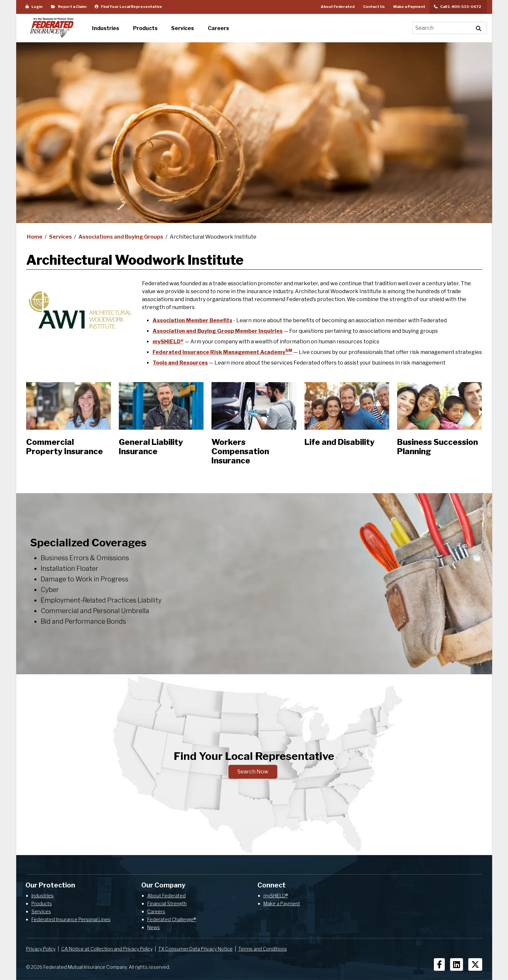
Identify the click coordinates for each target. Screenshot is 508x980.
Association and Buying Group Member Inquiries (218, 331)
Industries (43, 896)
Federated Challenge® (172, 919)
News (154, 927)
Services (61, 237)
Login (34, 7)
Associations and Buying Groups (121, 237)
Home (35, 237)
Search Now (253, 772)
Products (42, 903)
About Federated (338, 7)
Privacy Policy (41, 949)
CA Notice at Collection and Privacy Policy (107, 949)
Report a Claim (69, 7)
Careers (156, 911)
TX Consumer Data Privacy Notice (195, 949)
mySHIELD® (168, 342)
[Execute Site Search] (479, 28)
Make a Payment (409, 7)
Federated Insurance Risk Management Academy (222, 352)
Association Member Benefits (192, 320)
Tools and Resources (180, 363)
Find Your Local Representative (128, 7)
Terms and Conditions (263, 949)
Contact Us (374, 7)
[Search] (442, 28)
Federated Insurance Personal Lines (71, 919)
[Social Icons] (439, 964)
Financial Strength (167, 903)
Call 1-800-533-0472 (458, 7)
